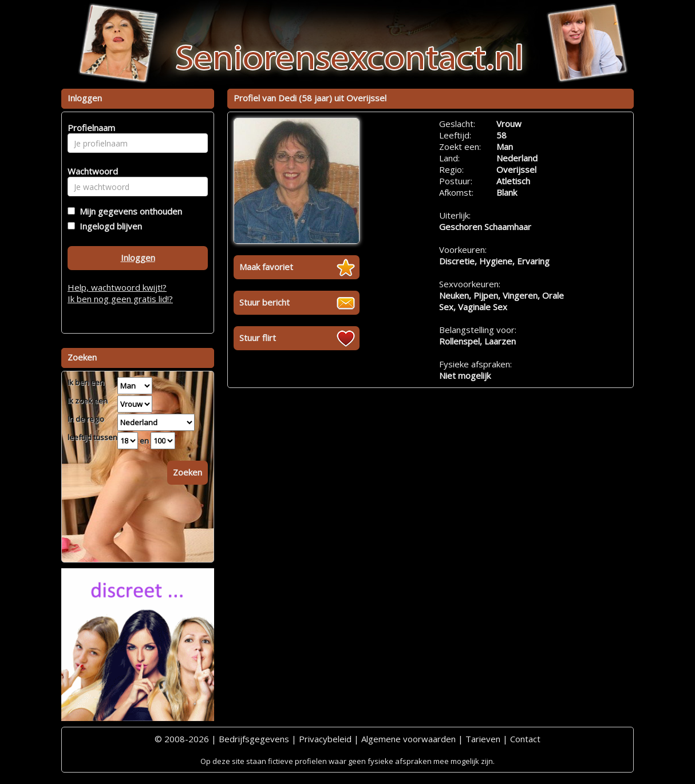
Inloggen (138, 258)
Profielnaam (90, 128)
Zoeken (187, 472)
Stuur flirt (258, 338)
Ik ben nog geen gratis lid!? (120, 299)
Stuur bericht (264, 302)
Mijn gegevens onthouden (129, 211)
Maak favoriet (266, 267)
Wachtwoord (90, 171)
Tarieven (483, 739)
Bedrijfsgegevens (254, 739)
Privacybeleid (325, 739)
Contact (525, 739)
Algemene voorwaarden (408, 739)
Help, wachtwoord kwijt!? (117, 287)
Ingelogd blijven (108, 226)
